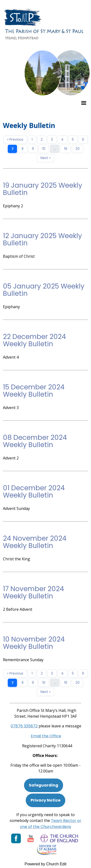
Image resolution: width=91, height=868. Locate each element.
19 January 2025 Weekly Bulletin (43, 189)
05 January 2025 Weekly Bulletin (44, 290)
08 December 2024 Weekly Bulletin (35, 441)
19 (66, 149)
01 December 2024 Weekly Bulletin (34, 492)
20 (78, 149)
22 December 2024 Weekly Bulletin (34, 340)
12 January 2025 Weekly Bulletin (42, 239)
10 (44, 149)
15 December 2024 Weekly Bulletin (34, 391)
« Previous (15, 140)
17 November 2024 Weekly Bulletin (33, 592)
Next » (45, 158)
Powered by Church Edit (45, 864)
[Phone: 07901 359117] (24, 726)
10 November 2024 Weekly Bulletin (34, 643)
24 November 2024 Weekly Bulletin (35, 542)
